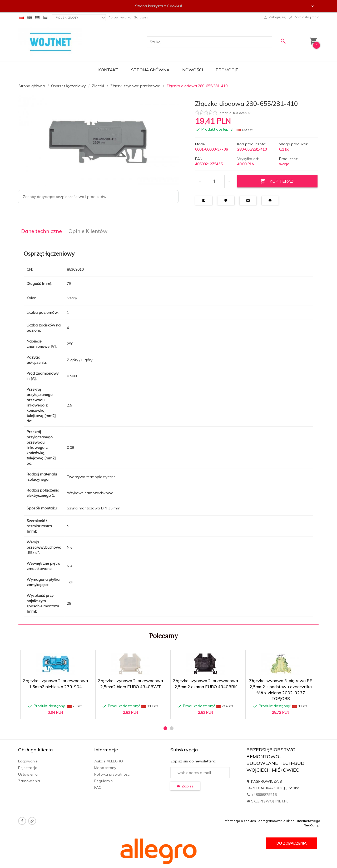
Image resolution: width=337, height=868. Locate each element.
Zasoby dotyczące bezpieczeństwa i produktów (65, 197)
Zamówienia (29, 781)
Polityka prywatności (112, 774)
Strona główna (150, 70)
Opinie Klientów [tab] (88, 231)
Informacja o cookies (240, 821)
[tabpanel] (168, 431)
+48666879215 (262, 795)
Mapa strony (105, 768)
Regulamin (103, 781)
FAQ (98, 787)
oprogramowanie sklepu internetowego (289, 821)
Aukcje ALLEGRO (109, 761)
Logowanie (28, 761)
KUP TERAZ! (277, 181)
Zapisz (185, 786)
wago (284, 164)
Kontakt (108, 70)
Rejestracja (28, 768)
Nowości (193, 70)
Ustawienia (28, 774)
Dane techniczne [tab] (41, 231)
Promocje (227, 70)
